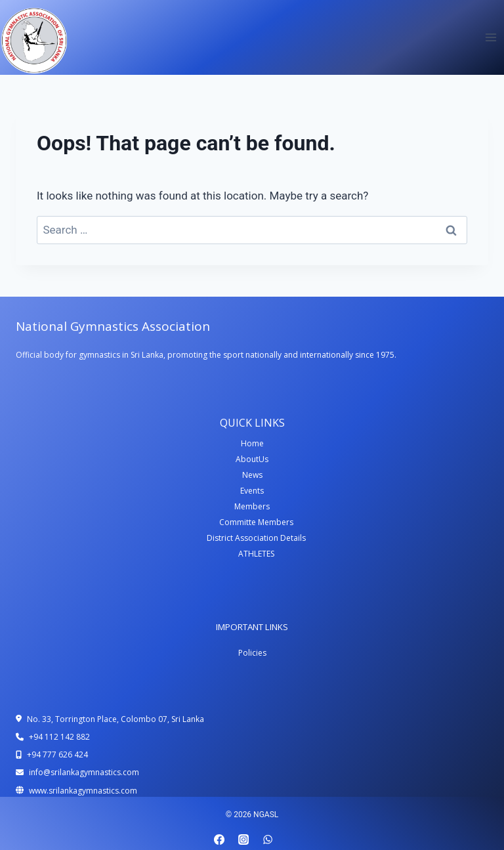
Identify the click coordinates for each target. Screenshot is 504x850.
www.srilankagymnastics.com (83, 791)
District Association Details (256, 538)
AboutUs (252, 459)
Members (252, 506)
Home (252, 443)
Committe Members (256, 522)
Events (252, 491)
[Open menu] (491, 37)
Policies (252, 653)
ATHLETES (256, 554)
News (252, 475)
